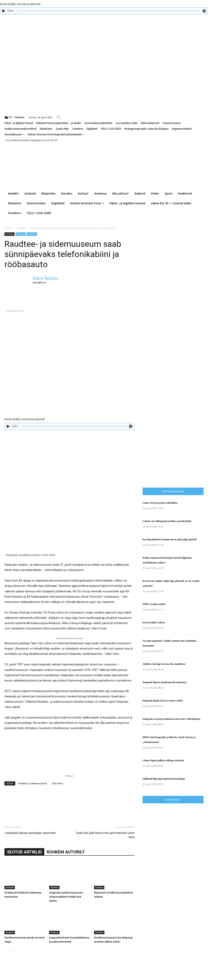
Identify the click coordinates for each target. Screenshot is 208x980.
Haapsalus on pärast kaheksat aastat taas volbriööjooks (171, 719)
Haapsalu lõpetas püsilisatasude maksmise (165, 682)
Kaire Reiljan (45, 278)
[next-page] (14, 950)
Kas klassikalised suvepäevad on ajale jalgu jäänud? (170, 539)
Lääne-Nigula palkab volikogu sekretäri (163, 760)
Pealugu (21, 234)
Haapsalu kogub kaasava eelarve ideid (162, 701)
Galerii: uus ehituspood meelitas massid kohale (167, 521)
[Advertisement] (175, 403)
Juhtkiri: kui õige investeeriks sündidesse (164, 664)
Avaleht (9, 228)
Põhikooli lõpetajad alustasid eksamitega (164, 779)
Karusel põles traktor (154, 622)
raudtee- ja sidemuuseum (32, 783)
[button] (59, 117)
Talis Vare (57, 783)
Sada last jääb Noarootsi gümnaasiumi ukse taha (105, 835)
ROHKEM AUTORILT (66, 852)
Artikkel (21, 228)
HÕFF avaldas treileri (154, 604)
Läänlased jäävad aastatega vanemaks (30, 833)
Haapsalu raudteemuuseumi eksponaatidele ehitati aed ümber (66, 897)
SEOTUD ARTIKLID (24, 852)
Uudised (32, 234)
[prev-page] (7, 950)
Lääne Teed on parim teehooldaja (160, 503)
